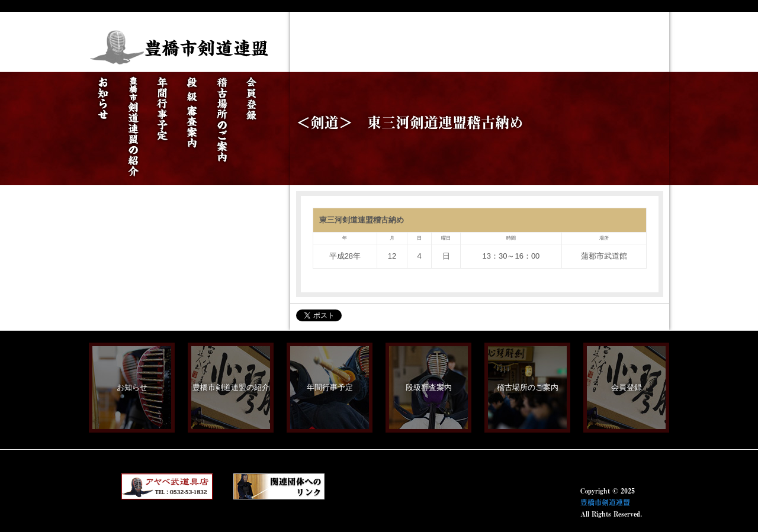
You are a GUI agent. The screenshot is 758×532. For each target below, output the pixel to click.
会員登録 (627, 387)
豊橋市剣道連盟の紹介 (231, 387)
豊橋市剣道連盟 (605, 502)
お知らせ (132, 387)
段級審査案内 (429, 387)
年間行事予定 (330, 387)
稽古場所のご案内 (528, 387)
